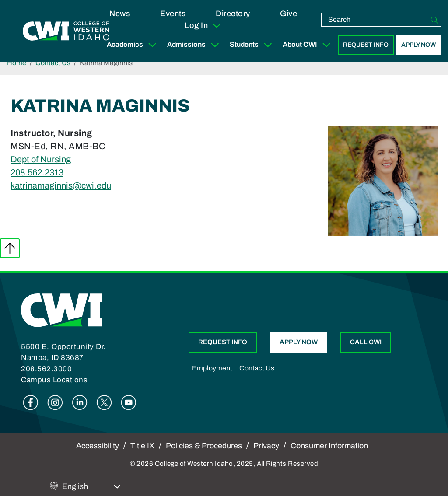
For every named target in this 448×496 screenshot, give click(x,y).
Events (173, 14)
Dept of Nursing (41, 159)
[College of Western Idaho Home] (66, 31)
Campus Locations (54, 380)
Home (17, 63)
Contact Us (53, 63)
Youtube (129, 402)
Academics (133, 45)
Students (253, 45)
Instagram (55, 402)
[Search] (434, 20)
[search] (375, 20)
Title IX (142, 446)
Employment (212, 368)
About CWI (308, 45)
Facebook (31, 402)
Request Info (366, 45)
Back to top (10, 248)
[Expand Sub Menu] (152, 45)
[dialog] (422, 470)
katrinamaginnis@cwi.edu (61, 185)
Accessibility (98, 446)
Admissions (195, 45)
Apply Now (418, 45)
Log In (203, 26)
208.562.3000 (46, 369)
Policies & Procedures (204, 446)
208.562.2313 (37, 172)
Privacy (266, 446)
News (120, 14)
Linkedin (80, 402)
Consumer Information (329, 446)
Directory (233, 14)
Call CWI (366, 342)
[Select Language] (91, 487)
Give (289, 14)
